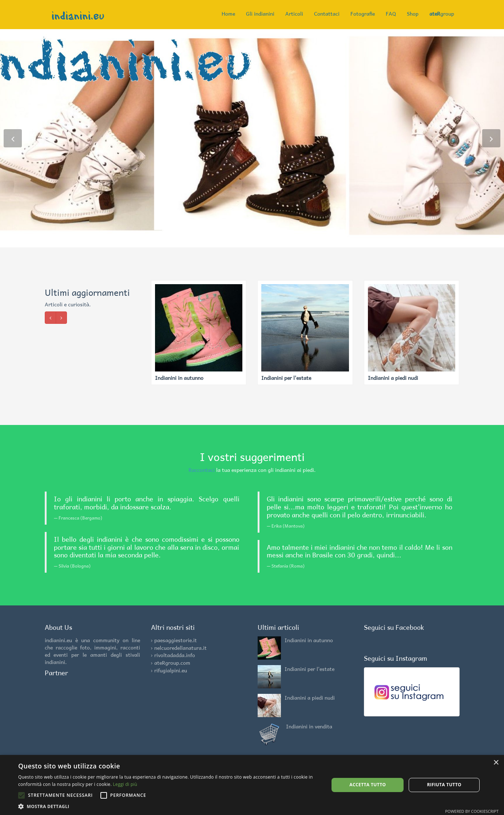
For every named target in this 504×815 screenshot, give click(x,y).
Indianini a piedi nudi (310, 697)
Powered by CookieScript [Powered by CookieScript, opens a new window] (472, 811)
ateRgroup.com (172, 663)
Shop (413, 13)
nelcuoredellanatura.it (180, 648)
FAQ (391, 13)
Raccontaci (202, 470)
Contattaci (327, 13)
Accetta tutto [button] (368, 785)
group (442, 13)
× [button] (496, 763)
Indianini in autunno (309, 640)
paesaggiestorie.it (176, 640)
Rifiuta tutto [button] (444, 785)
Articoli (294, 13)
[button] (169, 806)
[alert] (252, 785)
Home (228, 13)
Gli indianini (260, 13)
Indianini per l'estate (309, 669)
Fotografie (363, 13)
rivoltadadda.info (175, 655)
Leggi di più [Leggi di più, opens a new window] (125, 784)
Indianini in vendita (309, 726)
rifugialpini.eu (171, 670)
